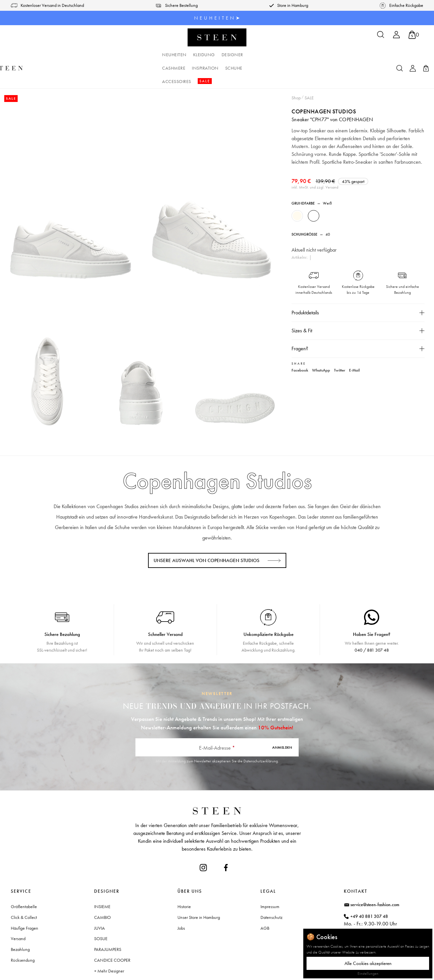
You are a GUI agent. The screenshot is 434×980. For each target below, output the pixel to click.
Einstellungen (368, 973)
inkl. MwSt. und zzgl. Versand (315, 168)
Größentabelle (24, 880)
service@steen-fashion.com (375, 878)
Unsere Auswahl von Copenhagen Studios (207, 534)
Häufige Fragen (25, 901)
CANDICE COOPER (112, 933)
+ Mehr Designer (109, 944)
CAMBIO (102, 890)
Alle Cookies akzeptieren (368, 963)
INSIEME (102, 880)
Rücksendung (23, 933)
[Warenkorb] (414, 35)
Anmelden (282, 721)
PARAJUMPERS (108, 922)
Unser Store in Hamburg (199, 890)
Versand (18, 912)
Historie (184, 880)
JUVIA (100, 901)
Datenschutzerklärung (261, 734)
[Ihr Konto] (396, 37)
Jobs (181, 901)
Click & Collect (24, 890)
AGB (265, 901)
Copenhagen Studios (324, 84)
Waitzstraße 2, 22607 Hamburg (380, 917)
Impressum (270, 880)
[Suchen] (381, 37)
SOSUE (101, 912)
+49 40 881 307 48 (369, 889)
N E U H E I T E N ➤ (217, 18)
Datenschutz (271, 890)
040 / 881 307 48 (372, 623)
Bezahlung (20, 922)
